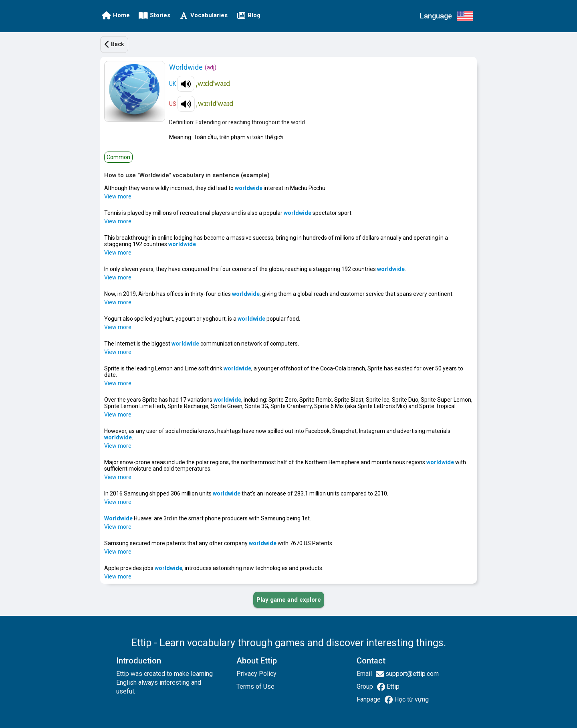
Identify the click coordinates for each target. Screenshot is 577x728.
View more (118, 196)
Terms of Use (255, 687)
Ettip (392, 687)
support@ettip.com (411, 674)
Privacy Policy (256, 674)
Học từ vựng (411, 699)
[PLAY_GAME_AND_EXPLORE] (289, 600)
